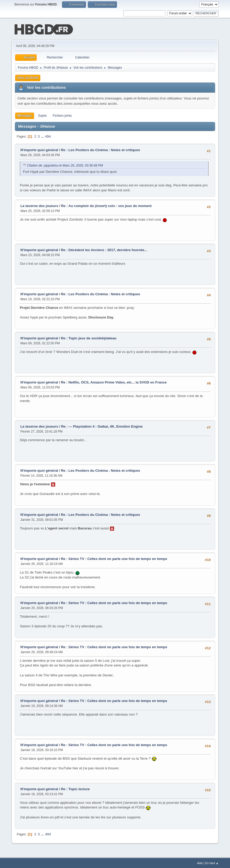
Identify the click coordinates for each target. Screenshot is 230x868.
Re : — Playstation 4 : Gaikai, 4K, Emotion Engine (102, 426)
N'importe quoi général (39, 150)
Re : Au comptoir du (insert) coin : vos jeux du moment (106, 205)
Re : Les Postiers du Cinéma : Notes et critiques (101, 150)
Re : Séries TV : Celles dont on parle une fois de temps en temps (114, 558)
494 (48, 136)
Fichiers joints (62, 115)
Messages (25, 115)
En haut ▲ (212, 863)
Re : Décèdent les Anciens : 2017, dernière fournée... (104, 249)
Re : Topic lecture (75, 789)
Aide (200, 863)
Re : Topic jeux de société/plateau (89, 338)
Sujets (42, 115)
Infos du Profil (28, 77)
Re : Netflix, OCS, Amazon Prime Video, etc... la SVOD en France (114, 382)
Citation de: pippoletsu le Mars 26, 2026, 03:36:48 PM (65, 165)
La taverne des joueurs (39, 205)
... (43, 136)
